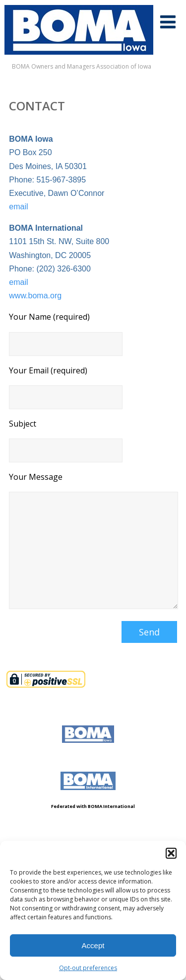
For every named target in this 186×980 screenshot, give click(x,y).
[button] (171, 853)
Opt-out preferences (88, 968)
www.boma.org (35, 296)
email (18, 207)
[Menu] (168, 22)
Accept (93, 945)
